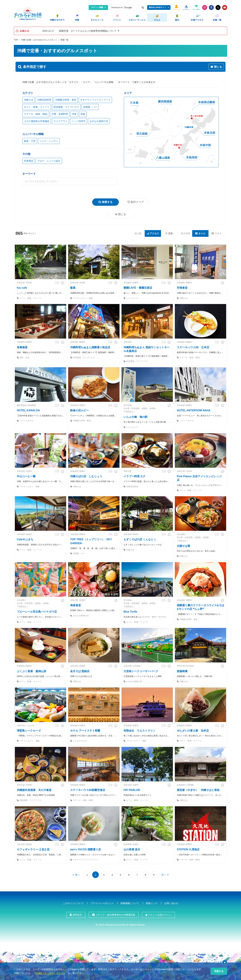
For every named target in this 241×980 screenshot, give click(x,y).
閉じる (122, 214)
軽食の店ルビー (79, 410)
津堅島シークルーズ (29, 731)
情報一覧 (64, 40)
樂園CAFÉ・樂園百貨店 (138, 288)
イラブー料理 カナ (134, 476)
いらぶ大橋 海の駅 (135, 417)
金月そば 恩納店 (80, 671)
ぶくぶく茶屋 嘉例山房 (31, 671)
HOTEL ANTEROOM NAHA (194, 410)
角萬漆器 (22, 347)
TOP (16, 40)
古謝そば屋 (183, 546)
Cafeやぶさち (25, 539)
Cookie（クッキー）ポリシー (50, 973)
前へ (77, 875)
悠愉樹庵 (182, 671)
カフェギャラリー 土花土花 (33, 849)
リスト (218, 233)
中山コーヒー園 (26, 476)
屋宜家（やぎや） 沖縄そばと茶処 (198, 790)
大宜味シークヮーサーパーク (141, 671)
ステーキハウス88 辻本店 (193, 347)
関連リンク (152, 903)
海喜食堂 (75, 605)
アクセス (154, 233)
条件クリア (137, 202)
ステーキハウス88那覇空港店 (88, 790)
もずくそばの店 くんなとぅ (140, 539)
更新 (170, 233)
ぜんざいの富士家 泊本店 (193, 731)
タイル (202, 233)
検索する (107, 202)
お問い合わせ (171, 903)
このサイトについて (73, 903)
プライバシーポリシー (102, 903)
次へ (164, 875)
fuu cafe (22, 288)
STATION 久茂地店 (188, 849)
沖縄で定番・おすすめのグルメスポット (39, 40)
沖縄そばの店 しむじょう (86, 476)
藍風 (73, 288)
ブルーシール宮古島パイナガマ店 (37, 612)
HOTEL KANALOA (28, 410)
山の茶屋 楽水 (132, 849)
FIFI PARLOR (132, 790)
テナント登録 (97, 7)
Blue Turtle (130, 612)
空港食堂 (182, 288)
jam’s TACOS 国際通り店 (85, 849)
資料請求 (77, 915)
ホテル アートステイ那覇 (85, 731)
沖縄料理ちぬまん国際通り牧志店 (90, 347)
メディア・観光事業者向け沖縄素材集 (115, 915)
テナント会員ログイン (160, 915)
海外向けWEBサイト (157, 7)
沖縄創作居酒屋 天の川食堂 (34, 790)
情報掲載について (130, 903)
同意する (219, 971)
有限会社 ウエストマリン (139, 731)
